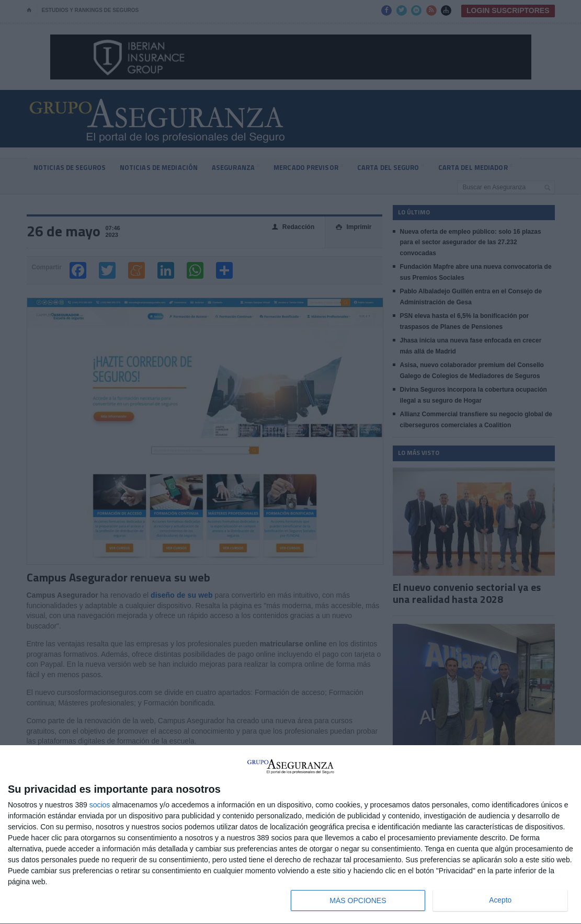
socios (100, 805)
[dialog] (290, 835)
